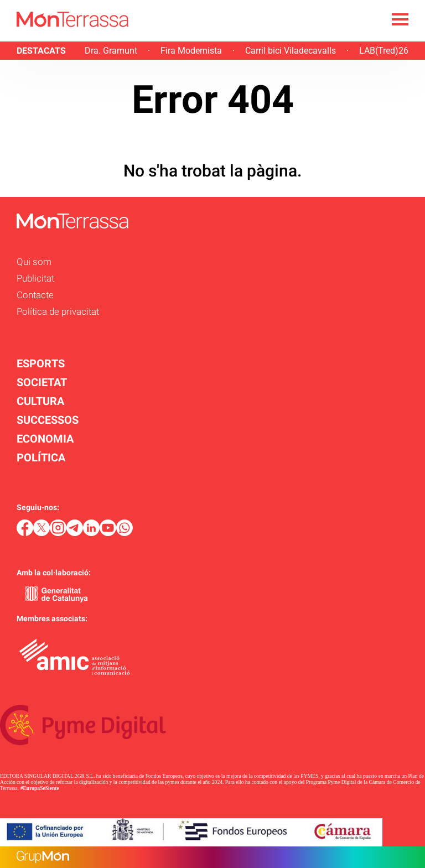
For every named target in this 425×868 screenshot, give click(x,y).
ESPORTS (41, 363)
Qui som (34, 262)
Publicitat (35, 278)
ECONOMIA (45, 439)
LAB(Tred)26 (384, 51)
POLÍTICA (41, 458)
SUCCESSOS (48, 420)
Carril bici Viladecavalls (291, 51)
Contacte (35, 295)
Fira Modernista (191, 51)
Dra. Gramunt (111, 51)
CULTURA (40, 401)
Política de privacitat (58, 311)
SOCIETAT (42, 382)
